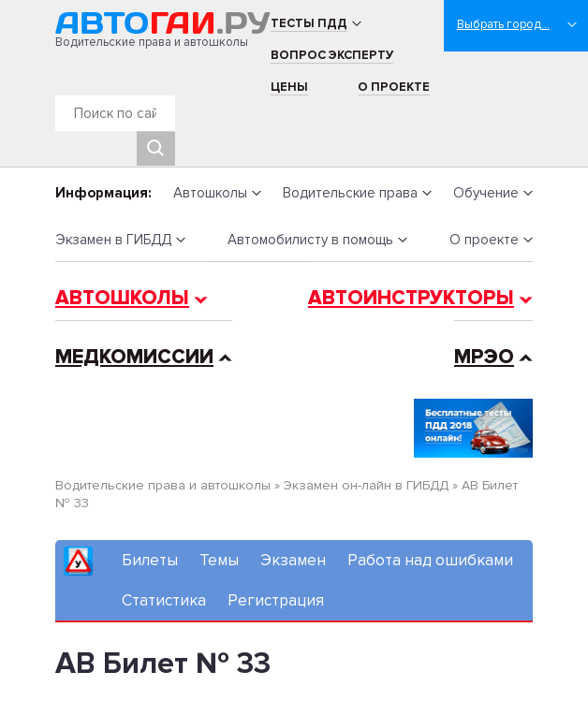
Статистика (164, 600)
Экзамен (293, 560)
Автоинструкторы (411, 298)
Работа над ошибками (430, 560)
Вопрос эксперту (332, 55)
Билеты (150, 560)
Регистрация (276, 600)
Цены (289, 87)
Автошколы (210, 193)
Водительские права (350, 193)
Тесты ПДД (309, 23)
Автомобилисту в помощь (310, 240)
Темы (219, 560)
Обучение (486, 193)
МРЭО (484, 357)
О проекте (394, 87)
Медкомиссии (134, 357)
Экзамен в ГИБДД (113, 240)
